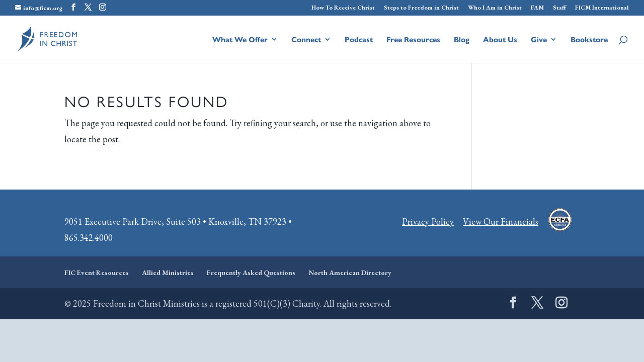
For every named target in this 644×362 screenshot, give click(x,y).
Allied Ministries (168, 273)
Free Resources (413, 40)
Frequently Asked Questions (251, 273)
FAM (537, 8)
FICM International (602, 8)
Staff (559, 8)
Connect (306, 40)
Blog (462, 40)
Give (539, 40)
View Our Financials (501, 221)
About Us (500, 40)
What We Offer (240, 40)
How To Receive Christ (343, 8)
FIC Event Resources (97, 273)
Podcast (359, 40)
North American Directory (350, 273)
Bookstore (589, 40)
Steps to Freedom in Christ (421, 8)
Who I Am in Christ (495, 8)
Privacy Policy (428, 221)
